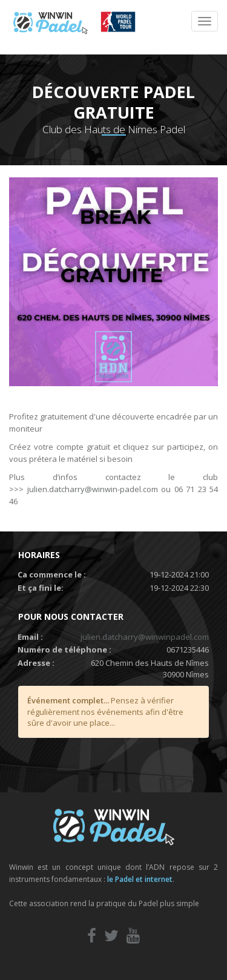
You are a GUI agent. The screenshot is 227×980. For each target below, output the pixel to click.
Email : (30, 637)
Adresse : (36, 663)
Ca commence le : (52, 574)
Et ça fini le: (41, 588)
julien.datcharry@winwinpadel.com (145, 637)
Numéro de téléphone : (64, 649)
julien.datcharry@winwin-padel (84, 489)
